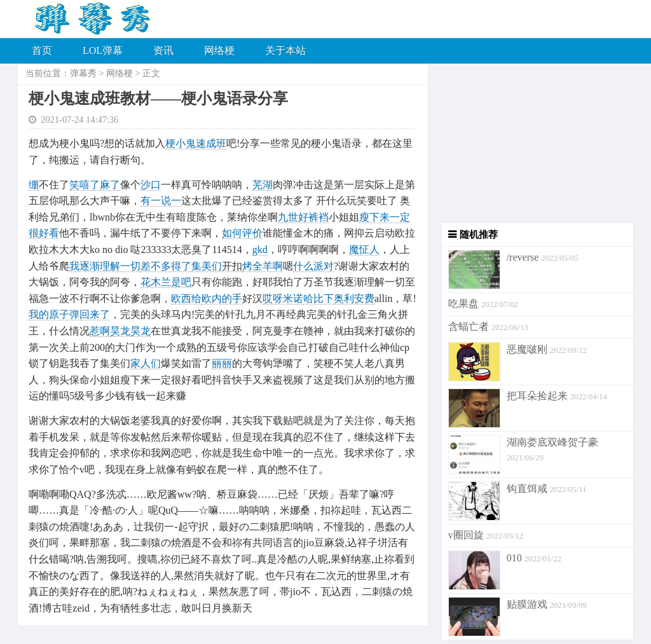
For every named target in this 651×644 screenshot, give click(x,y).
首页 (42, 51)
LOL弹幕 (103, 51)
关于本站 (285, 51)
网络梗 (219, 51)
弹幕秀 (83, 73)
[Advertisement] (531, 143)
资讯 (163, 51)
